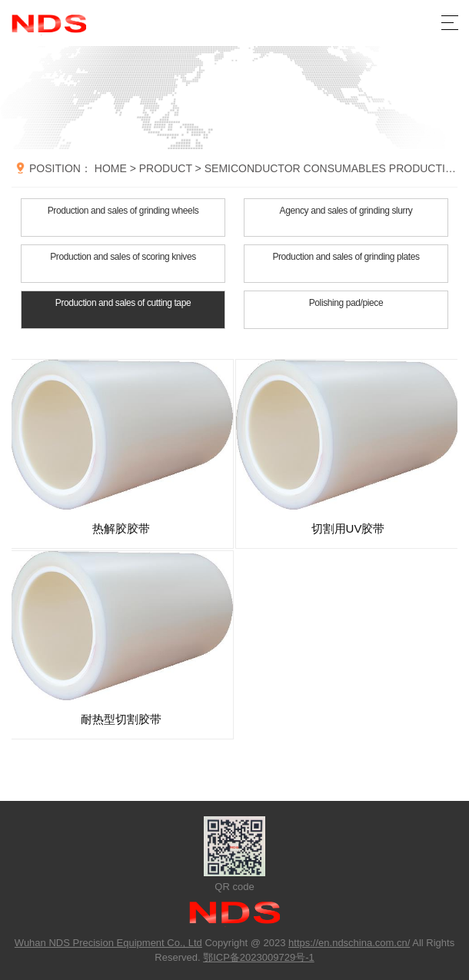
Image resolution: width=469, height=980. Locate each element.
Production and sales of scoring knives (123, 257)
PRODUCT (166, 168)
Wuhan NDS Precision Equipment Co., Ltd (108, 943)
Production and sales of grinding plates (346, 257)
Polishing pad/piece (346, 303)
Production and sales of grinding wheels (123, 211)
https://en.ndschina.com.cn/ (349, 943)
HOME (111, 168)
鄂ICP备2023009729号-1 (259, 957)
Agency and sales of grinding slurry (346, 211)
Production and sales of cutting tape (123, 303)
